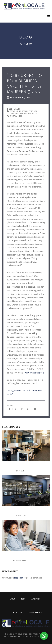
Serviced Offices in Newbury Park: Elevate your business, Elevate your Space (26, 511)
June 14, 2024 (8, 516)
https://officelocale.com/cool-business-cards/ (25, 392)
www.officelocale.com (35, 373)
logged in (19, 578)
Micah (21, 471)
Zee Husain (13, 109)
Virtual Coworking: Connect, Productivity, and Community (25, 556)
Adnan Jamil (21, 516)
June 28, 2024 (7, 561)
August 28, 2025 (9, 471)
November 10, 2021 (18, 98)
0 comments (15, 116)
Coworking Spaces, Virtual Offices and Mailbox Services (22, 112)
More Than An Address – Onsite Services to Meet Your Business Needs (24, 466)
